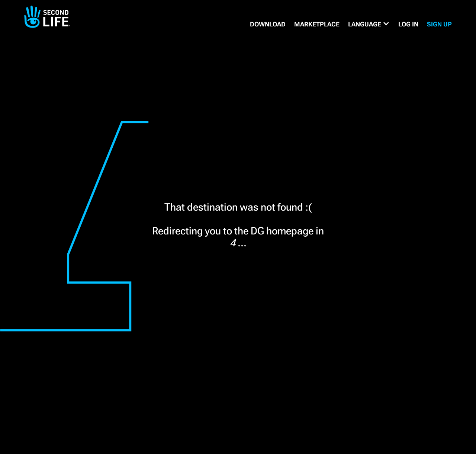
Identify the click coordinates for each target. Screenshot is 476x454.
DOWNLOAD (268, 24)
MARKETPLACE (317, 24)
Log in (408, 24)
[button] (369, 24)
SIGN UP (439, 24)
